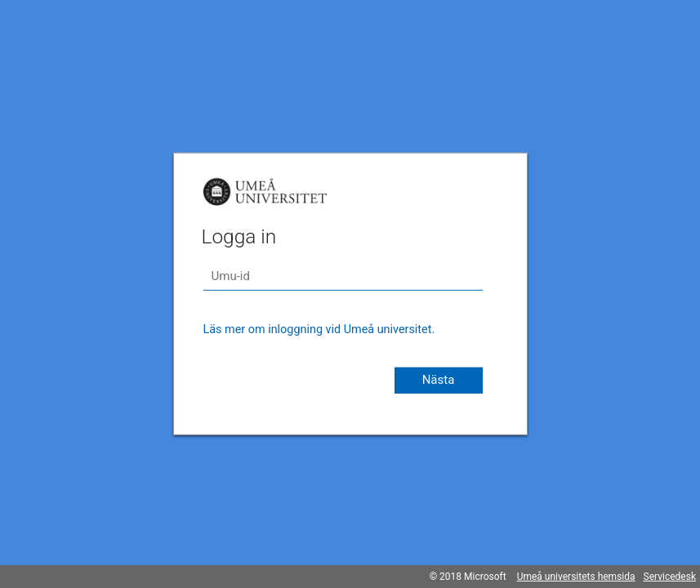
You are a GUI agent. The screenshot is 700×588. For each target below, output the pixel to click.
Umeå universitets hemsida (576, 577)
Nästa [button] (439, 380)
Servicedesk (670, 577)
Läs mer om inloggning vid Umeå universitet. (319, 330)
